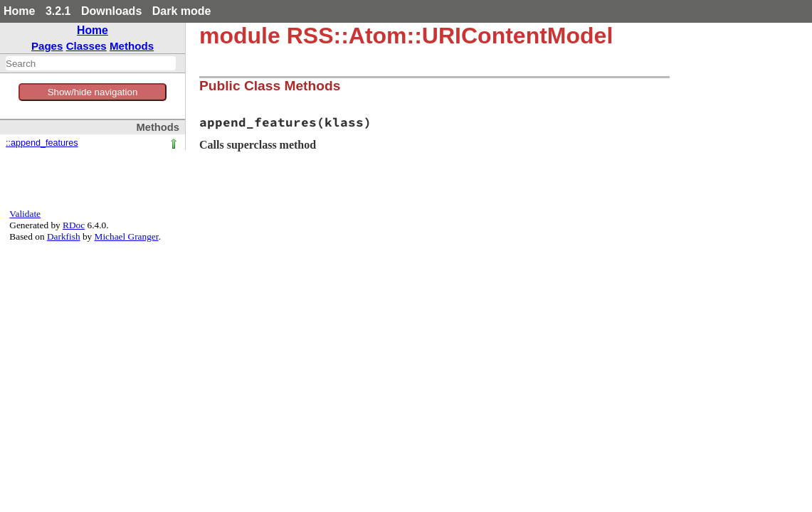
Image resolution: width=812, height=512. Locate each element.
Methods (132, 46)
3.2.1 (58, 11)
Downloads (111, 11)
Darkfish (64, 236)
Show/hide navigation (93, 92)
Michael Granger (127, 236)
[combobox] (91, 63)
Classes (86, 46)
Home (19, 11)
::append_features (42, 143)
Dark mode (182, 11)
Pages (47, 46)
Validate (25, 214)
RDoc (74, 225)
